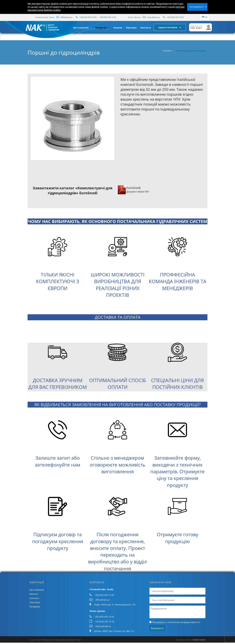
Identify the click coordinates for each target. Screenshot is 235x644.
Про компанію (82, 28)
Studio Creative (199, 640)
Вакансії (34, 594)
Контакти (146, 28)
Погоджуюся (196, 7)
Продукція (103, 28)
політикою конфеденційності (184, 622)
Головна (167, 51)
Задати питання (168, 28)
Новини (118, 28)
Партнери (131, 28)
